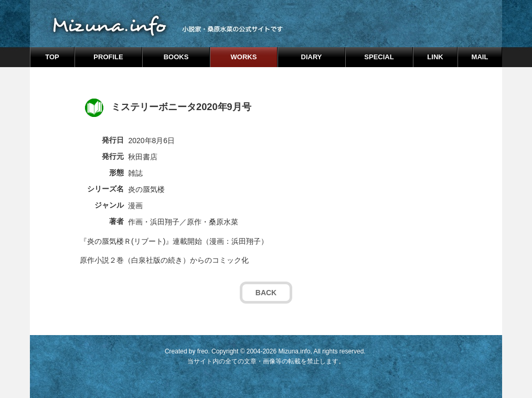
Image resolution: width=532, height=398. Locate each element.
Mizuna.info (294, 351)
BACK (266, 293)
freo (203, 351)
